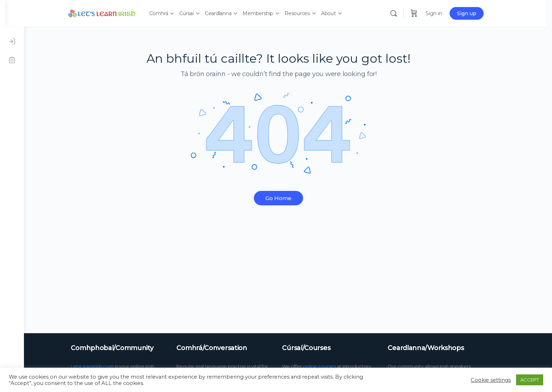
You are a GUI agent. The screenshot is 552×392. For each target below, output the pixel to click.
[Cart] (426, 13)
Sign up (479, 13)
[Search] (406, 13)
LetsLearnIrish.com (102, 366)
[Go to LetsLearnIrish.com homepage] (114, 13)
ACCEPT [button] (530, 380)
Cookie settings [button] (491, 380)
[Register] (12, 60)
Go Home (288, 198)
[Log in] (12, 42)
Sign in (446, 13)
